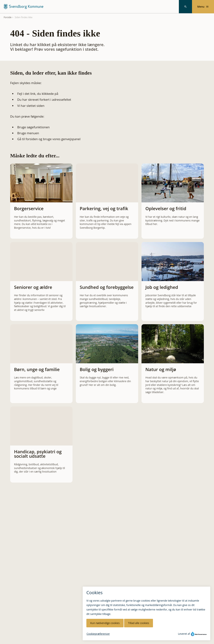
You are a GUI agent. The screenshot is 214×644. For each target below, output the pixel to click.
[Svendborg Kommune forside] (23, 6)
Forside (8, 17)
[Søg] (186, 7)
